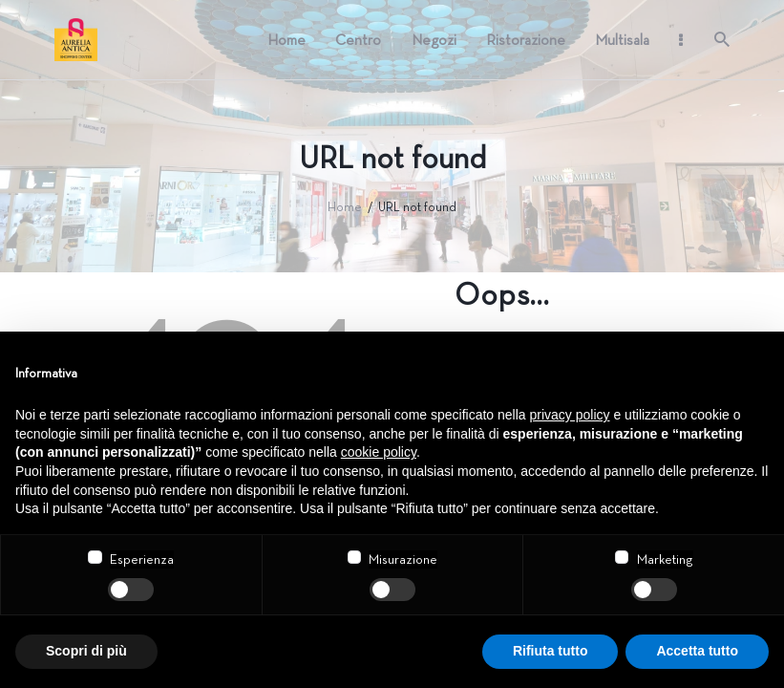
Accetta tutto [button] (697, 651)
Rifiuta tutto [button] (551, 651)
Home (345, 207)
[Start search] (722, 40)
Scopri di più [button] (86, 651)
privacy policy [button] (570, 415)
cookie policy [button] (379, 452)
